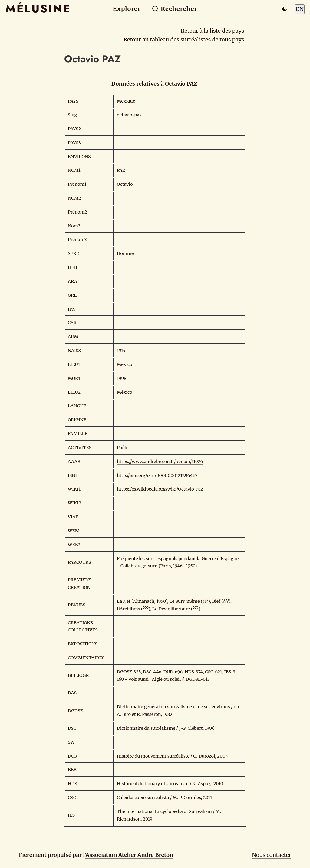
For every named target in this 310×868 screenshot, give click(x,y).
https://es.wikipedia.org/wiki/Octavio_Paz (160, 489)
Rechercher (175, 9)
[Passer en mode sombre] (285, 9)
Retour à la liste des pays (213, 31)
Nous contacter (272, 855)
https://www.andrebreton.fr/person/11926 (160, 462)
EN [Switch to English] (300, 9)
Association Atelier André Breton (129, 855)
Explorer (127, 9)
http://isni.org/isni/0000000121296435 (157, 475)
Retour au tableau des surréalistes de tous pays (184, 39)
